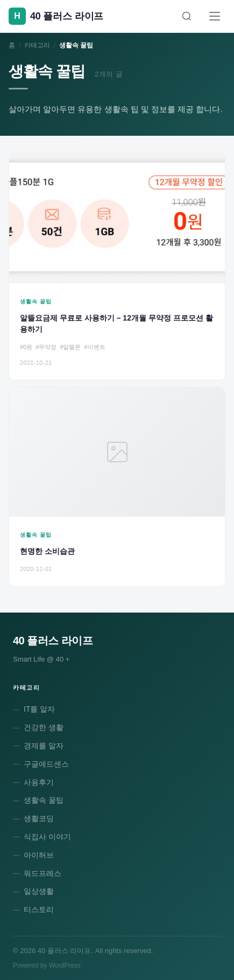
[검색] (187, 16)
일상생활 (39, 891)
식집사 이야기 (47, 837)
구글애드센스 (46, 764)
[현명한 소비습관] (117, 487)
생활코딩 (39, 818)
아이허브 (39, 855)
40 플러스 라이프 (53, 641)
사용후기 (39, 782)
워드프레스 (42, 873)
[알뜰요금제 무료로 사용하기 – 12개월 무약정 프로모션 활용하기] (117, 267)
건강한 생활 (44, 727)
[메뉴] (215, 16)
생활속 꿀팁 (44, 800)
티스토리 (39, 909)
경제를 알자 (44, 746)
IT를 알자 (39, 709)
